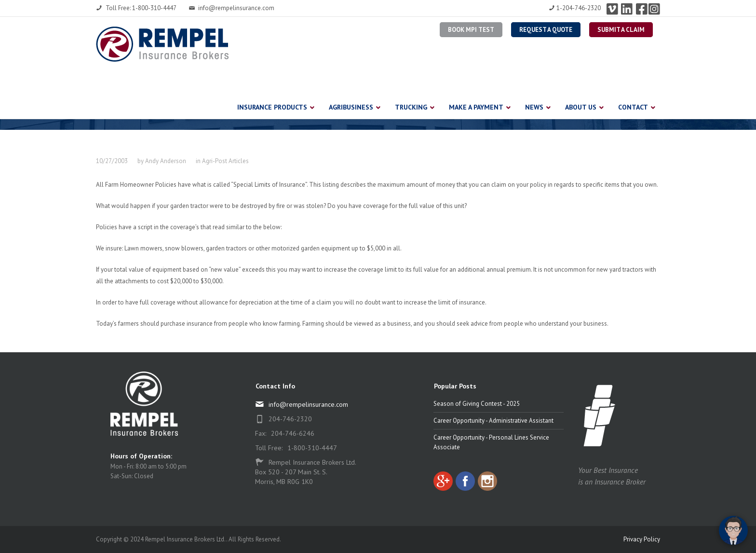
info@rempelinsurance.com (231, 8)
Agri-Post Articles (225, 161)
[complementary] (686, 500)
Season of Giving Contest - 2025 (477, 404)
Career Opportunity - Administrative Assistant (493, 421)
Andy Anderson (166, 161)
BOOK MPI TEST (471, 30)
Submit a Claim (621, 30)
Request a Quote (546, 30)
